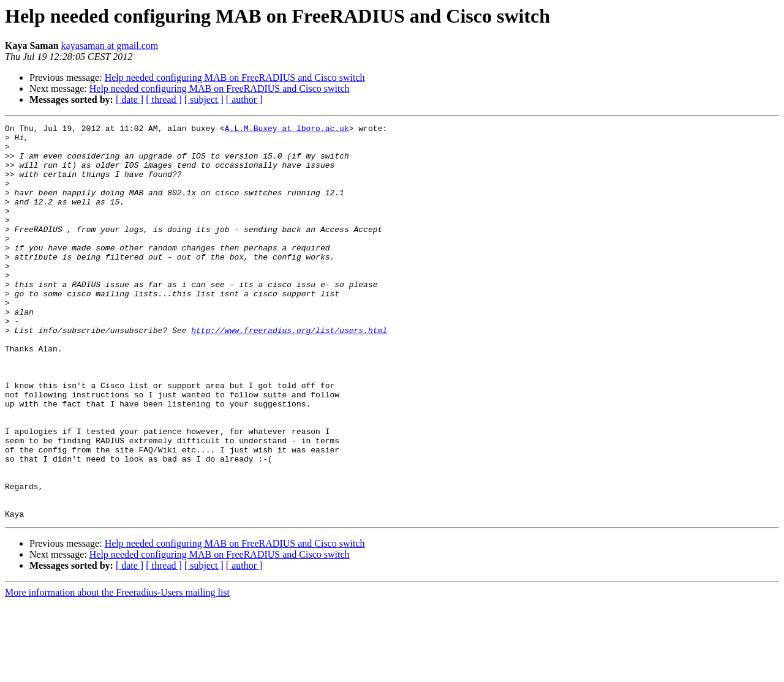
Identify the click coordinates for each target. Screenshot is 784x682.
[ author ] (244, 99)
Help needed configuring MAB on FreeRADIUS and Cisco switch (235, 77)
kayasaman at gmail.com (110, 46)
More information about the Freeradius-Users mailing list (117, 671)
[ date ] (130, 99)
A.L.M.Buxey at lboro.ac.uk (287, 130)
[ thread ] (164, 99)
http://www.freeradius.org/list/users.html (289, 372)
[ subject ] (204, 99)
